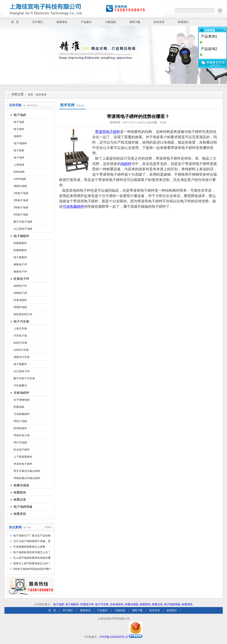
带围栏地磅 (20, 307)
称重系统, (187, 604)
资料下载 (135, 22)
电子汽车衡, (102, 604)
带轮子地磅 (20, 421)
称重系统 (20, 514)
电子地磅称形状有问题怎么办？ (32, 552)
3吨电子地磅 (21, 207)
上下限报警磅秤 (23, 457)
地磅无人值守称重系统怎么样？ (32, 563)
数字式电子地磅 (23, 222)
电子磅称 (19, 150)
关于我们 (38, 22)
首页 (31, 95)
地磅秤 (18, 136)
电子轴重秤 (20, 364)
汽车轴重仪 (20, 386)
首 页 (15, 22)
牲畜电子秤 (21, 279)
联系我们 (183, 22)
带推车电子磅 (22, 435)
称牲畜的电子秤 (23, 314)
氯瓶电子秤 (20, 272)
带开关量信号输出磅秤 (27, 471)
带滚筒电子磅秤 (23, 464)
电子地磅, (59, 604)
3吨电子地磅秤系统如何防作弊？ (33, 569)
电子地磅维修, (173, 604)
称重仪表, (158, 604)
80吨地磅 (19, 172)
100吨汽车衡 (21, 350)
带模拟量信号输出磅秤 (27, 478)
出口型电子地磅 (23, 229)
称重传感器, (132, 604)
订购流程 (110, 22)
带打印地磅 (20, 443)
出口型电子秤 (22, 371)
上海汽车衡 (20, 329)
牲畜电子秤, (87, 604)
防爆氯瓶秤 (20, 243)
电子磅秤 (19, 129)
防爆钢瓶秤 (20, 250)
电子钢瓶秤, (73, 604)
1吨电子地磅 (21, 193)
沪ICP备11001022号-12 (114, 637)
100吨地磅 (20, 179)
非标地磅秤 (21, 393)
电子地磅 (20, 115)
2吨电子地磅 (21, 200)
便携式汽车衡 (22, 357)
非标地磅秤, (117, 604)
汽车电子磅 (20, 336)
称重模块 (20, 492)
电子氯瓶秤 (20, 257)
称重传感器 (21, 485)
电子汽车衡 (21, 321)
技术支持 (159, 22)
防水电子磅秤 (22, 450)
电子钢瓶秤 (21, 236)
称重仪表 (20, 500)
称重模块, (146, 604)
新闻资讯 (62, 22)
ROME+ (48, 527)
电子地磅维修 (23, 507)
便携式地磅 (20, 186)
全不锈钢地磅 (22, 400)
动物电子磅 (20, 293)
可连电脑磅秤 (22, 414)
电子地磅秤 (20, 143)
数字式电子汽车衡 (24, 378)
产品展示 (86, 22)
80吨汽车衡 (20, 343)
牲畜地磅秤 (20, 300)
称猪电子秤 (20, 286)
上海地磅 (19, 165)
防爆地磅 (19, 407)
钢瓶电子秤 (20, 264)
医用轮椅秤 (20, 428)
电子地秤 (19, 158)
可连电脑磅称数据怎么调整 (29, 547)
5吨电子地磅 (21, 215)
